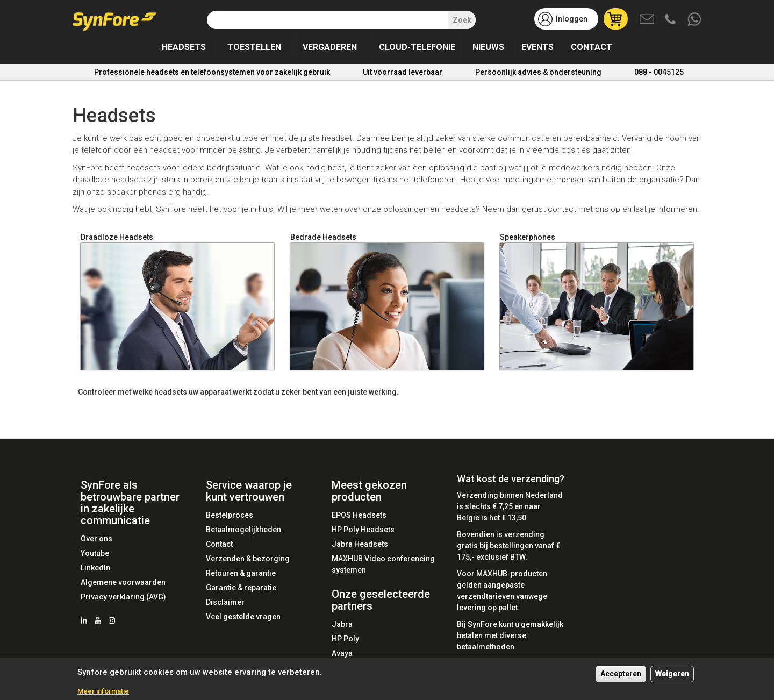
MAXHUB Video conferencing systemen (383, 564)
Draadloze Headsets (117, 237)
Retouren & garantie (241, 573)
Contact (592, 47)
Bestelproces (230, 515)
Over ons (96, 539)
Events (537, 47)
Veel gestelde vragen (243, 617)
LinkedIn (95, 568)
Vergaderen (330, 47)
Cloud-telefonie (417, 47)
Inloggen (572, 19)
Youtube (95, 553)
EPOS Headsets (359, 515)
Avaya (342, 653)
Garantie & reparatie (241, 588)
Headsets (184, 47)
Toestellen (254, 47)
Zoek (462, 20)
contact (562, 209)
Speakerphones (528, 237)
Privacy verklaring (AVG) (123, 597)
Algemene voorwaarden (123, 582)
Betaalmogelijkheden (243, 530)
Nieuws (488, 47)
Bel (671, 20)
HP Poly (345, 639)
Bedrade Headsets (323, 237)
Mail (648, 20)
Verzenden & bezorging (248, 559)
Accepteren (621, 674)
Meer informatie (103, 691)
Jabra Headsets (360, 544)
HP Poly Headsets (363, 530)
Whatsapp (695, 20)
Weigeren (672, 674)
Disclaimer (225, 602)
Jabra (342, 624)
